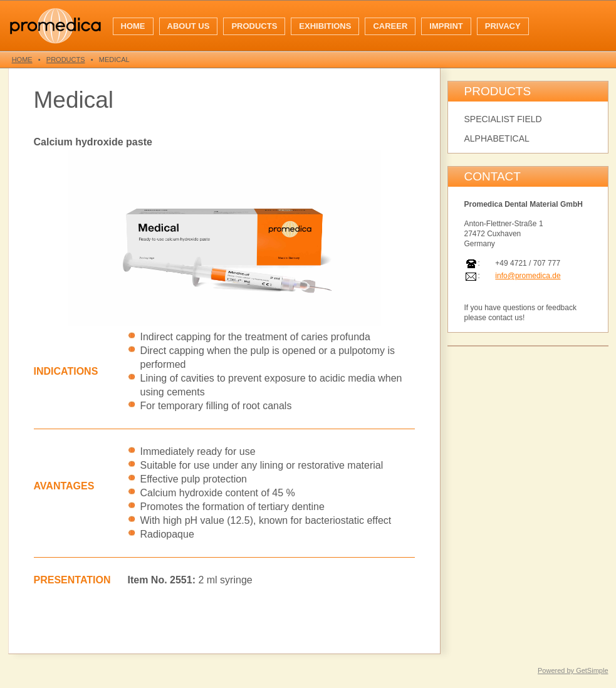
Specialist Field (503, 119)
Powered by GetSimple (573, 670)
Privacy (503, 26)
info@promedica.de (528, 276)
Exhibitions (325, 26)
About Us (189, 26)
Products (254, 26)
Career (390, 26)
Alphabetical (497, 138)
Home (133, 26)
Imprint (446, 26)
